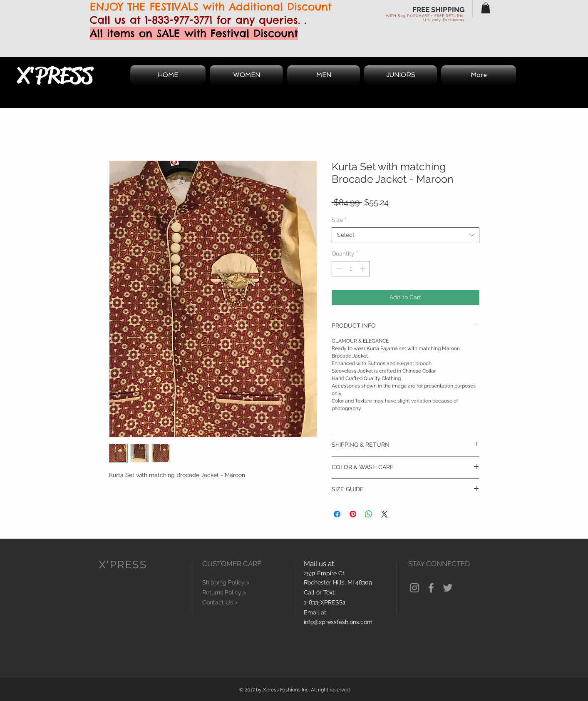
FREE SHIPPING (438, 10)
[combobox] (406, 235)
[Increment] (363, 269)
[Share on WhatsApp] (369, 514)
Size (339, 220)
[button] (486, 8)
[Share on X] (385, 514)
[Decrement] (338, 269)
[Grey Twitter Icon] (448, 588)
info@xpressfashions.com (338, 622)
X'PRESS (55, 75)
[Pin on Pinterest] (353, 514)
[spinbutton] (351, 269)
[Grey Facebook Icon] (431, 588)
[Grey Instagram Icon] (414, 588)
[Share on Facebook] (337, 514)
